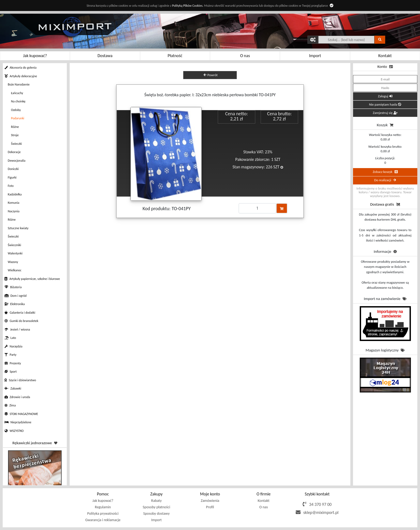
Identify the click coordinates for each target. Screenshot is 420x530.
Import (156, 520)
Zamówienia (210, 501)
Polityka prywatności (103, 514)
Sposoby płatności (156, 507)
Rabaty (156, 501)
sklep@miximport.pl (321, 512)
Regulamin (103, 507)
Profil (210, 507)
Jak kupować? (103, 501)
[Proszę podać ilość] (257, 208)
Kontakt (264, 501)
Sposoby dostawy (156, 514)
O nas (264, 507)
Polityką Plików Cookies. (187, 6)
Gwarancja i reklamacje (103, 520)
